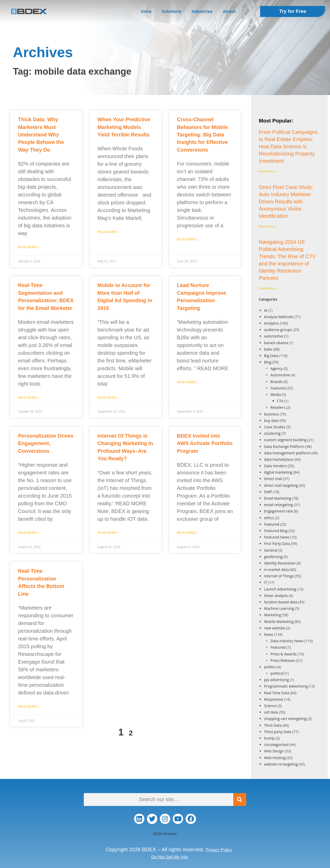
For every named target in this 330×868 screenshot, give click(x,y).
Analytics (271, 323)
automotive (274, 336)
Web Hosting (275, 758)
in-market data (276, 570)
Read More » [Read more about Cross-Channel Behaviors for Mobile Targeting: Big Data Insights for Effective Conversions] (188, 239)
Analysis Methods (279, 317)
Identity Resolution (280, 563)
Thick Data (273, 725)
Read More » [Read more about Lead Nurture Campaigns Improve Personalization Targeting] (188, 382)
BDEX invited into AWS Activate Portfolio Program (205, 443)
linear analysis (276, 596)
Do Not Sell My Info (170, 857)
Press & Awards (283, 654)
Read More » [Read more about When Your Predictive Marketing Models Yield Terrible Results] (108, 232)
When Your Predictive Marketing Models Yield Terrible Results (124, 127)
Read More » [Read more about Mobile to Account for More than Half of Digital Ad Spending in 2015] (108, 398)
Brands (276, 382)
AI (266, 310)
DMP (268, 492)
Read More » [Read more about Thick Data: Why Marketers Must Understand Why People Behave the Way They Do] (29, 247)
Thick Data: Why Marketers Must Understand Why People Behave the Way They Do (41, 135)
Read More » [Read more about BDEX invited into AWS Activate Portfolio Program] (188, 533)
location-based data (281, 602)
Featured (278, 388)
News (269, 634)
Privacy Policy (219, 849)
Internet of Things (279, 576)
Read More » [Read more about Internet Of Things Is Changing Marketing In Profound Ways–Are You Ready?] (108, 533)
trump (269, 738)
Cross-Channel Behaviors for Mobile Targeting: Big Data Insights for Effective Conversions (202, 135)
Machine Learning (279, 608)
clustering (272, 433)
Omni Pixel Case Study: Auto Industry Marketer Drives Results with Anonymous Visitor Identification (286, 202)
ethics (269, 518)
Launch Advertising (280, 589)
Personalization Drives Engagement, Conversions (46, 443)
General (271, 550)
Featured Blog (276, 531)
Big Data (271, 356)
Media (276, 394)
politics (270, 667)
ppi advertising (276, 680)
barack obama (276, 343)
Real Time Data (277, 693)
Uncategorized (276, 745)
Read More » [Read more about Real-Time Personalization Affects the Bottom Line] (29, 707)
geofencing (273, 557)
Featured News (277, 537)
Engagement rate (278, 511)
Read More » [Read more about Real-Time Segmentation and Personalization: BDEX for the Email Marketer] (29, 398)
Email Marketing (278, 498)
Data (146, 11)
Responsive (274, 699)
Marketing (273, 615)
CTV (280, 401)
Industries (202, 11)
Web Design (274, 751)
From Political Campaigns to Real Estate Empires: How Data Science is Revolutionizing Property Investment (288, 146)
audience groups (278, 330)
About (229, 11)
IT (266, 582)
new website (274, 628)
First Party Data (277, 544)
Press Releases (283, 660)
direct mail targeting (281, 485)
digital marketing (278, 472)
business (271, 414)
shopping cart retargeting (285, 719)
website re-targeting (281, 764)
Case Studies (275, 427)
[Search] (240, 800)
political (277, 673)
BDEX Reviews (165, 834)
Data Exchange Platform (284, 446)
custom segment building (285, 440)
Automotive (280, 375)
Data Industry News (287, 641)
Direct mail (273, 479)
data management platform (287, 453)
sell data (271, 712)
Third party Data (278, 732)
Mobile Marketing (279, 622)
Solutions (171, 11)
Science (270, 706)
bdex (268, 349)
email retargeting (278, 505)
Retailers (278, 407)
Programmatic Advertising (286, 686)
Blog (268, 362)
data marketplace (279, 459)
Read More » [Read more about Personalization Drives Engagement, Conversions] (29, 533)
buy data (271, 420)
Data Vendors (275, 466)
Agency (277, 368)
